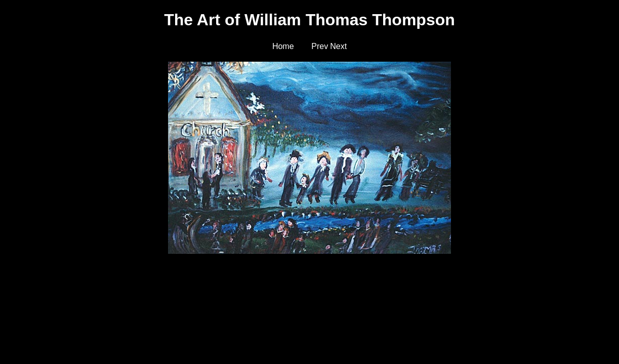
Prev (320, 46)
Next (338, 46)
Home (283, 46)
